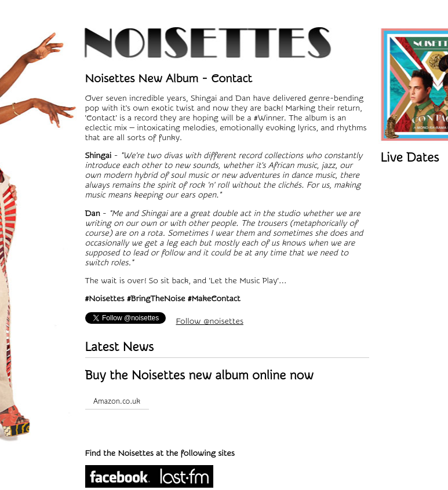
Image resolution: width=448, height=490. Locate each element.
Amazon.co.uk (117, 401)
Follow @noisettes (210, 321)
